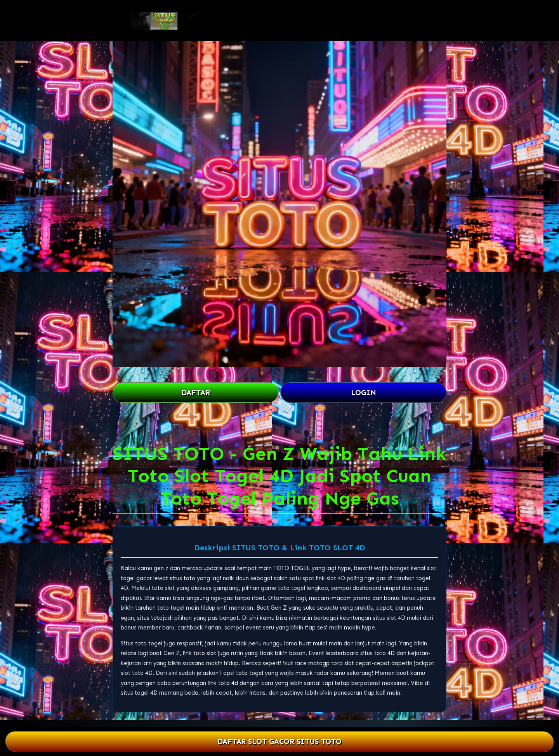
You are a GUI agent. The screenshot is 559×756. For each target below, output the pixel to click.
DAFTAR (196, 393)
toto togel (250, 673)
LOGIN (364, 393)
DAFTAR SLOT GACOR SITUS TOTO (279, 742)
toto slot (205, 653)
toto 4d (228, 683)
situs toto (182, 578)
